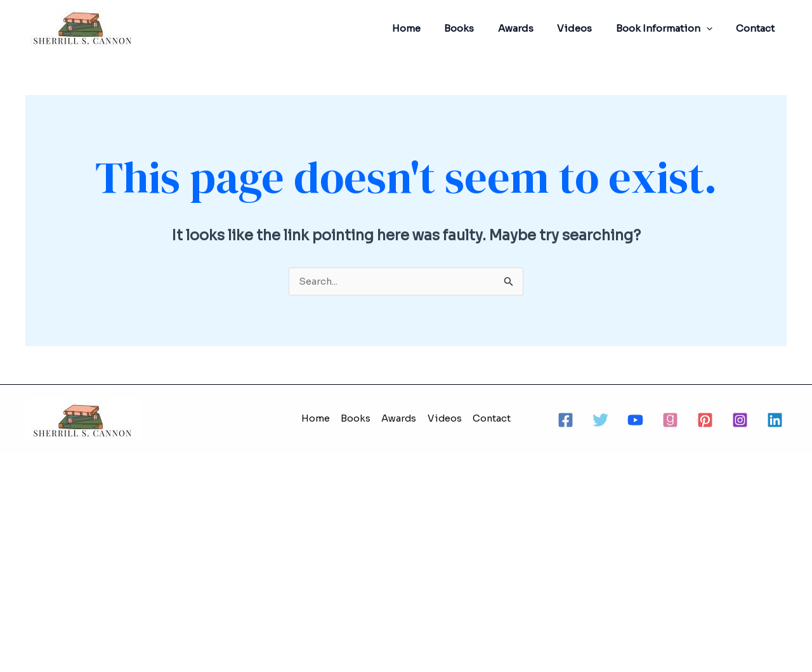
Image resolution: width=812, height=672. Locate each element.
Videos (586, 28)
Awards (532, 28)
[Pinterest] (705, 421)
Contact (758, 28)
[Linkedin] (775, 421)
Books (481, 28)
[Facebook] (566, 421)
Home (432, 28)
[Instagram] (740, 421)
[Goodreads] (670, 421)
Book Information (671, 29)
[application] (713, 29)
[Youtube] (635, 421)
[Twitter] (600, 421)
